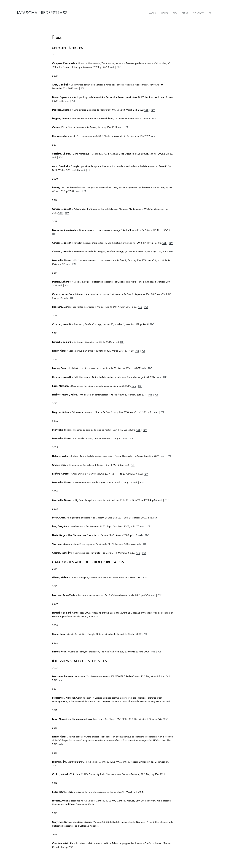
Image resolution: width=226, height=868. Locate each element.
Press (185, 13)
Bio (175, 13)
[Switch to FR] (209, 13)
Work (153, 13)
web (112, 66)
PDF (119, 66)
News (165, 13)
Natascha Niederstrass (41, 13)
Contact (199, 13)
